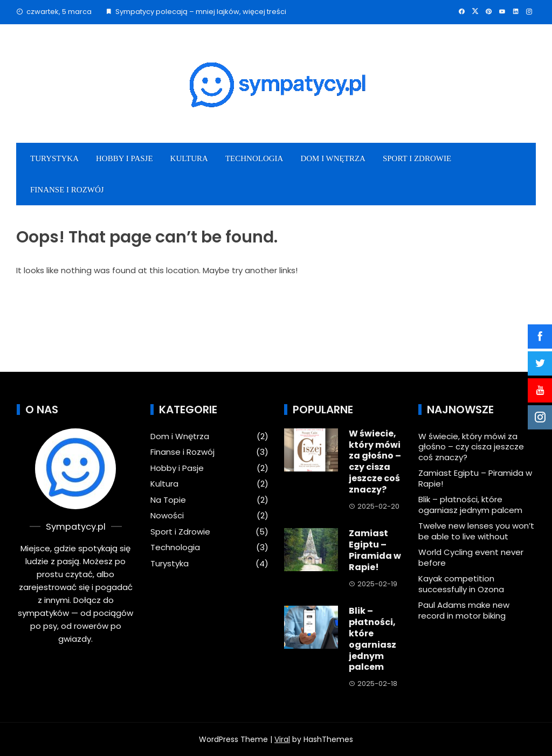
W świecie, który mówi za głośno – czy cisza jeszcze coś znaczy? (375, 462)
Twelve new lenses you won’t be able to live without (476, 531)
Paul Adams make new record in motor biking (464, 610)
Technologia (254, 158)
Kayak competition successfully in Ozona (461, 584)
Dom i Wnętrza (333, 158)
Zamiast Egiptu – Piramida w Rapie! (375, 550)
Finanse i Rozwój (67, 190)
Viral (282, 739)
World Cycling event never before (471, 557)
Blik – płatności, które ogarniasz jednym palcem (372, 639)
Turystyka (54, 158)
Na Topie (168, 500)
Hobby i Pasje (125, 158)
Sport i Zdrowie (417, 158)
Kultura (189, 158)
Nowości (167, 516)
